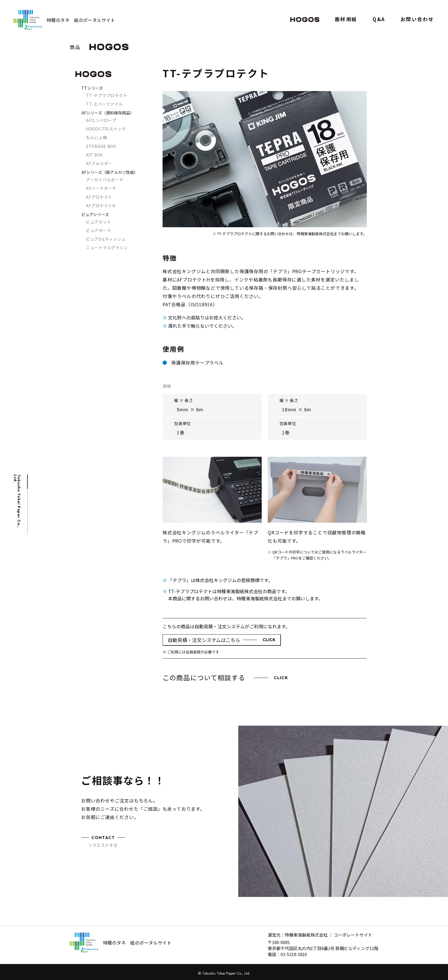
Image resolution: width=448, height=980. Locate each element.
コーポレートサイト (353, 935)
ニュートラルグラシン (107, 247)
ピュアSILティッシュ (106, 239)
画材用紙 (346, 20)
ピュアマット (99, 222)
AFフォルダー (99, 163)
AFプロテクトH (101, 206)
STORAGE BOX (101, 146)
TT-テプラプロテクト (107, 95)
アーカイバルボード (105, 180)
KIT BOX (94, 155)
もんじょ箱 (97, 137)
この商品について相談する (225, 678)
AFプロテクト (99, 197)
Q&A (379, 20)
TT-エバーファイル (104, 104)
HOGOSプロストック (106, 129)
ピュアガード (99, 230)
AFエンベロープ (101, 120)
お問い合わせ (417, 20)
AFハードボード (101, 188)
